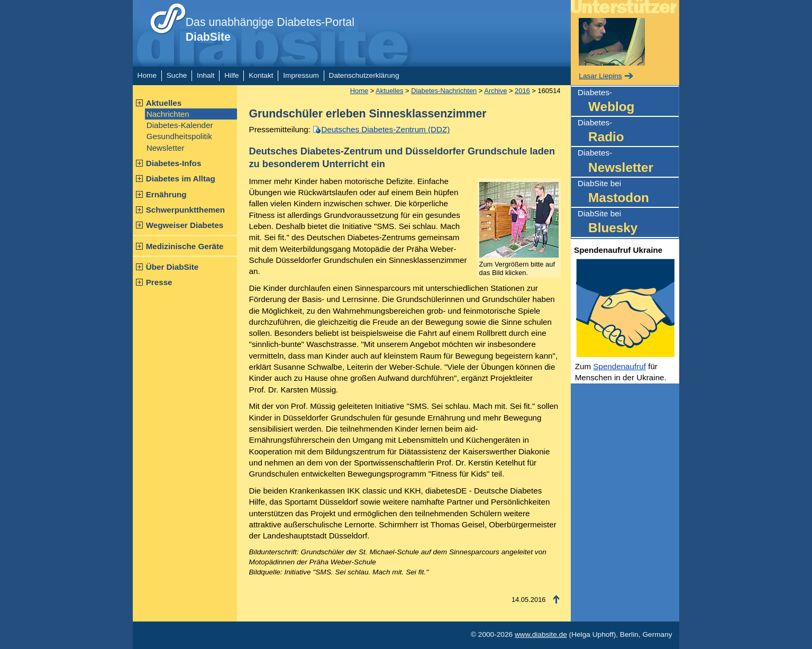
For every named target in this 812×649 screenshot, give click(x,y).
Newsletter (166, 148)
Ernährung (166, 194)
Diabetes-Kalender (180, 125)
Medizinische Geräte (185, 246)
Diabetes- (628, 102)
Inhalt (206, 75)
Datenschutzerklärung (364, 75)
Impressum (301, 75)
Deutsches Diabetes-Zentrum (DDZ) (385, 129)
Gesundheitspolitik (179, 136)
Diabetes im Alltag (181, 179)
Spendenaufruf (619, 366)
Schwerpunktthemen (185, 210)
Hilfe (231, 75)
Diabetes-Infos (174, 163)
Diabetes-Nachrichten (444, 91)
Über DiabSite (172, 267)
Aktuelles (164, 103)
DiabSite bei (628, 193)
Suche (177, 75)
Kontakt (261, 75)
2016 (522, 91)
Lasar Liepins (600, 76)
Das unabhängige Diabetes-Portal (270, 30)
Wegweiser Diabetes (185, 225)
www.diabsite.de (541, 634)
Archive (495, 91)
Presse (159, 282)
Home (147, 75)
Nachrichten (168, 114)
